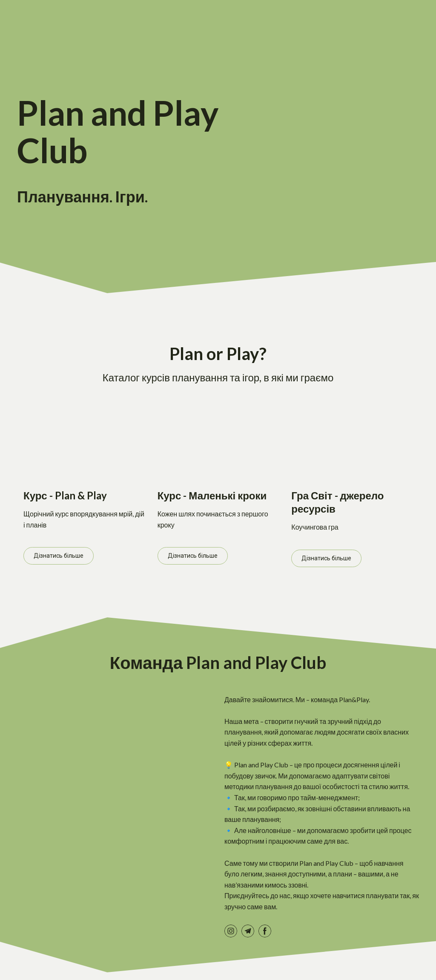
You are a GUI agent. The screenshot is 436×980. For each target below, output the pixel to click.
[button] (59, 556)
